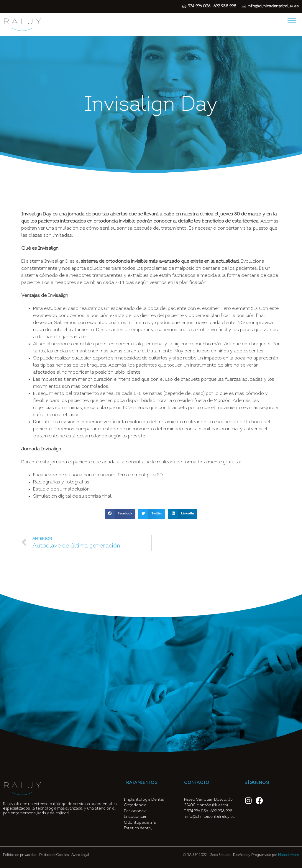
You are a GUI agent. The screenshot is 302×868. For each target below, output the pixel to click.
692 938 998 (222, 811)
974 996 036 (197, 811)
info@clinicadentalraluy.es (210, 817)
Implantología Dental (144, 800)
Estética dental (138, 828)
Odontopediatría (140, 823)
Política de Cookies (54, 855)
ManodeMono (289, 855)
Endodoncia (135, 817)
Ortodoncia (135, 805)
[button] (120, 514)
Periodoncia (135, 811)
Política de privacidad (20, 855)
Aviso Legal (80, 855)
